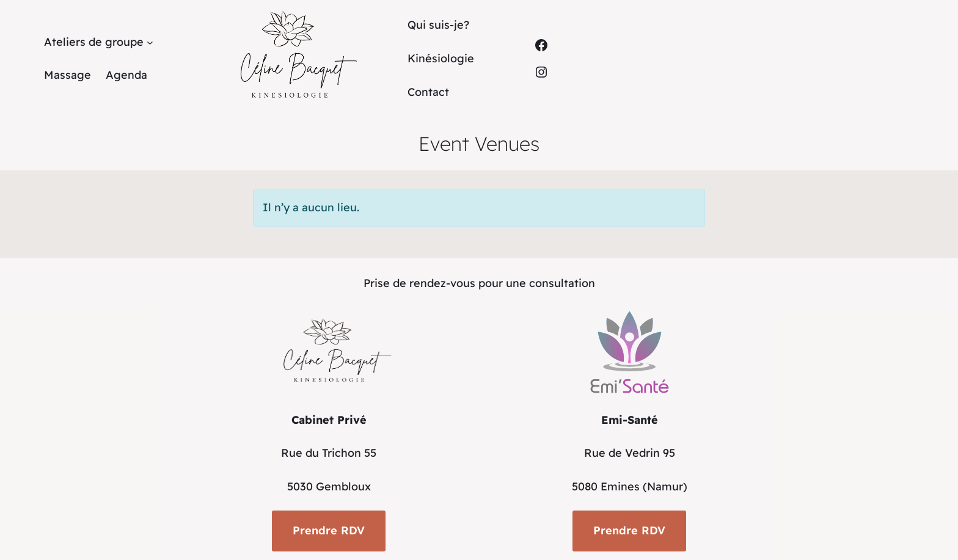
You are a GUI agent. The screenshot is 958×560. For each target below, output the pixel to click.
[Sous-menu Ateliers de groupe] (150, 42)
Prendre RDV (329, 530)
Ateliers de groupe (94, 42)
